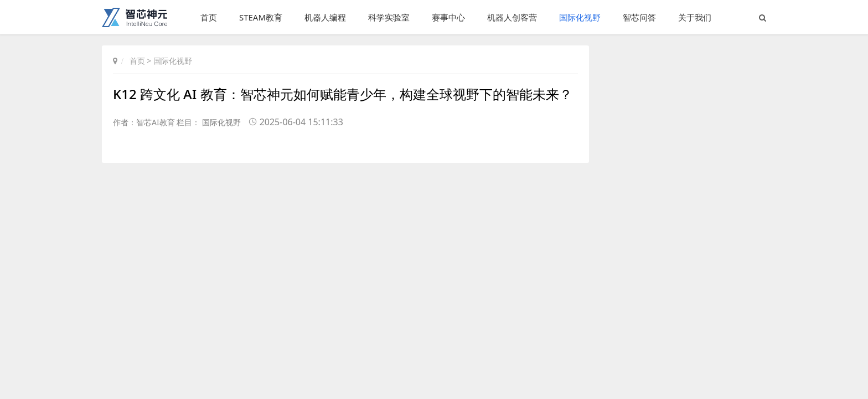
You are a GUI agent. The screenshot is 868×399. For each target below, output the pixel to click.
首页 (209, 17)
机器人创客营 (512, 17)
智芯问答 (639, 17)
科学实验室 (389, 17)
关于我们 (695, 17)
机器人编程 (325, 17)
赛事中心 (448, 17)
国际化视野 (580, 17)
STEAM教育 (261, 17)
